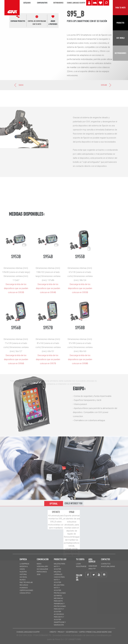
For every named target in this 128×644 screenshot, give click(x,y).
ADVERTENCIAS (72, 632)
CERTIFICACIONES (26, 590)
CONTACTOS (106, 564)
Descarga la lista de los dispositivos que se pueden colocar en (48, 390)
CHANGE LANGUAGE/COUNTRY (76, 3)
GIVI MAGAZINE (42, 569)
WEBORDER (93, 566)
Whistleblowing (108, 566)
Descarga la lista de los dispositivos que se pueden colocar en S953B (16, 390)
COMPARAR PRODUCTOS (18, 21)
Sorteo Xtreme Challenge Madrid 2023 (95, 632)
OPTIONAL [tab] (54, 535)
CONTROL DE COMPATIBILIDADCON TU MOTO (37, 23)
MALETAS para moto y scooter (60, 566)
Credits (53, 632)
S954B (106, 85)
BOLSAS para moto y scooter (59, 588)
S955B (85, 394)
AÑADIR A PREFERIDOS (53, 23)
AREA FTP (92, 569)
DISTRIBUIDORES (58, 3)
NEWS (39, 564)
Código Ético (25, 593)
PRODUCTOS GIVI (60, 559)
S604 (19, 85)
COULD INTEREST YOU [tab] (73, 535)
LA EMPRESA (24, 564)
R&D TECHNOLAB (26, 582)
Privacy (61, 632)
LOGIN (78, 564)
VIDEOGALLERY (42, 566)
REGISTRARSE (81, 566)
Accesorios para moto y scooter (59, 617)
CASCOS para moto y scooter (59, 580)
